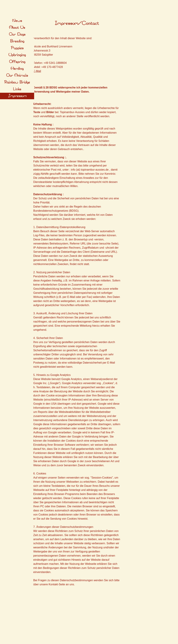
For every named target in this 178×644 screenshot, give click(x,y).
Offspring (17, 62)
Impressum (17, 96)
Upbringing (17, 55)
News (17, 21)
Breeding (17, 41)
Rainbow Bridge (17, 82)
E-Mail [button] (37, 71)
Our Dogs (17, 34)
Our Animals (17, 75)
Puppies (17, 48)
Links (17, 89)
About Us (17, 28)
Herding (17, 69)
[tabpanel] (77, 23)
